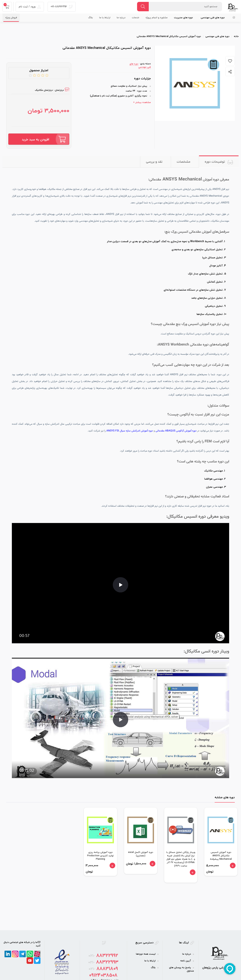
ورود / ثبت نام (30, 7)
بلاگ (90, 18)
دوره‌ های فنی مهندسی (213, 18)
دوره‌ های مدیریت (183, 18)
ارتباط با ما (105, 18)
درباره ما (121, 18)
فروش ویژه (11, 18)
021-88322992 (62, 7)
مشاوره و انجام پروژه (157, 18)
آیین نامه (186, 961)
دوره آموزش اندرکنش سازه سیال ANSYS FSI (130, 431)
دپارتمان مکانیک (44, 90)
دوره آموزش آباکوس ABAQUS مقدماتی (176, 431)
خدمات (135, 18)
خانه (236, 36)
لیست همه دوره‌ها (146, 954)
